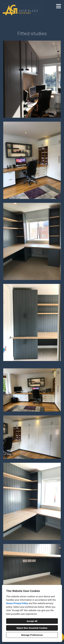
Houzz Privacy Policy (17, 603)
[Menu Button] (59, 6)
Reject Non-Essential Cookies (32, 628)
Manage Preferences (32, 635)
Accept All (32, 621)
